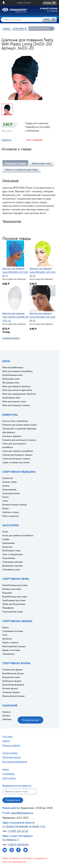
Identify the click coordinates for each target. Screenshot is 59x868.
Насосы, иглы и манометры (15, 421)
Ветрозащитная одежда (14, 646)
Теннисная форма (11, 692)
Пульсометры (9, 558)
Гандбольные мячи (11, 398)
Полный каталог (30, 720)
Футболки (7, 639)
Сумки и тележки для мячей (16, 462)
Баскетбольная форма (13, 685)
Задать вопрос (10, 753)
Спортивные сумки (11, 569)
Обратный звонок (11, 757)
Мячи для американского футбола (19, 394)
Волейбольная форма (13, 673)
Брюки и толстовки (11, 650)
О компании (8, 774)
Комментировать (11, 338)
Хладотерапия (9, 490)
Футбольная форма (12, 681)
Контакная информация (15, 762)
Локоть (6, 497)
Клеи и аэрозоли (10, 516)
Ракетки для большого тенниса (17, 455)
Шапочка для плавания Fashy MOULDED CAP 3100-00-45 (43, 272)
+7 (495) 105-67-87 (18, 831)
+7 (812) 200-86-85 (18, 844)
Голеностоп (8, 478)
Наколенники (9, 543)
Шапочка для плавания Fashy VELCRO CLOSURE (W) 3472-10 (15, 317)
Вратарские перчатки (13, 566)
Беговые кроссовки (12, 589)
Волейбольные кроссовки (15, 597)
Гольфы (6, 539)
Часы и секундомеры (13, 554)
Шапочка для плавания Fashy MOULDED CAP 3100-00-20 (43, 317)
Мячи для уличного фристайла (17, 390)
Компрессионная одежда (15, 505)
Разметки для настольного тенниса (19, 440)
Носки (5, 532)
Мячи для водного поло (14, 401)
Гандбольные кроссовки (14, 600)
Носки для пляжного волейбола (18, 535)
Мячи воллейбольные (13, 367)
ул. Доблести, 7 (11, 839)
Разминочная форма (12, 670)
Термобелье (8, 654)
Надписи (6, 712)
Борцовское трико (11, 677)
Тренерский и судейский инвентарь (19, 429)
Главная (7, 29)
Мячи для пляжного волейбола (17, 371)
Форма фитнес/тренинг (14, 696)
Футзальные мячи (11, 383)
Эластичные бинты (11, 493)
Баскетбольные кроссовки (15, 585)
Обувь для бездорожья (14, 604)
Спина (5, 501)
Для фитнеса (9, 432)
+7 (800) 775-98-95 (24, 3)
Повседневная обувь (13, 612)
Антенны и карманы (12, 436)
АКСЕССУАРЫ (19, 29)
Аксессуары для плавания (40, 28)
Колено (6, 486)
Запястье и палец (11, 512)
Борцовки (7, 593)
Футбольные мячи (11, 379)
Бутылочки (7, 547)
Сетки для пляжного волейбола (18, 451)
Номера (6, 715)
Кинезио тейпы (10, 482)
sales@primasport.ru (22, 813)
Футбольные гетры (11, 550)
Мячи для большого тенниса (16, 405)
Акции (6, 769)
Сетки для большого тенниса (16, 459)
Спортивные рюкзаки (12, 562)
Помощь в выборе (11, 745)
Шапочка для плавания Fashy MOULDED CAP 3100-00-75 (15, 272)
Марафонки (8, 608)
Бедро (6, 508)
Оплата (6, 741)
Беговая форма (10, 688)
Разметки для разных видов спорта (20, 425)
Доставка (7, 736)
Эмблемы (7, 719)
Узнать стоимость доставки (21, 169)
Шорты (6, 627)
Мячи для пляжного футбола (16, 386)
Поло (5, 635)
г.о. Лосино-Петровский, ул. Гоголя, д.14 (24, 826)
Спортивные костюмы (13, 631)
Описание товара (15, 163)
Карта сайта (9, 778)
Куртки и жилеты (10, 642)
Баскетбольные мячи (12, 375)
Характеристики (41, 163)
